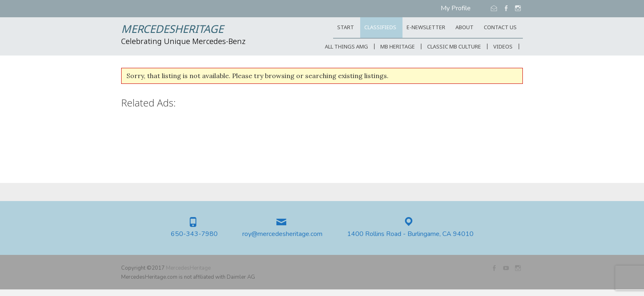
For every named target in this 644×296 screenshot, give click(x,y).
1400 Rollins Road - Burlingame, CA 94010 (410, 234)
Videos (503, 47)
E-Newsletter (426, 28)
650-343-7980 (194, 234)
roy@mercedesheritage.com (282, 234)
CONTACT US (500, 28)
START (346, 28)
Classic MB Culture (454, 47)
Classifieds (380, 28)
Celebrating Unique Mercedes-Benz (183, 42)
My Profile (456, 8)
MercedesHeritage (172, 30)
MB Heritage (398, 47)
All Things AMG (346, 47)
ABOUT (465, 28)
